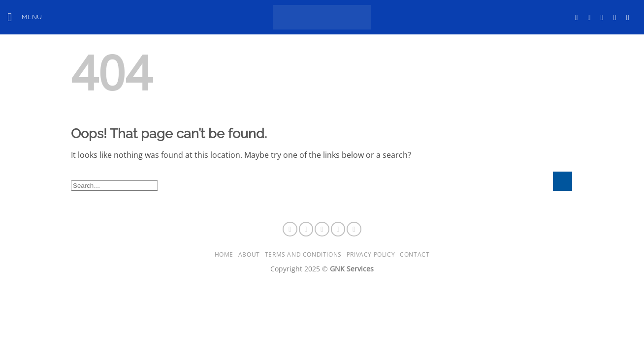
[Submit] (563, 181)
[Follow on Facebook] (579, 17)
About (249, 254)
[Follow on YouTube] (630, 17)
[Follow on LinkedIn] (617, 17)
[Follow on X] (605, 17)
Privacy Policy (371, 254)
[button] (25, 17)
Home (224, 254)
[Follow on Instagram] (592, 17)
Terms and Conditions (303, 254)
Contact (415, 254)
